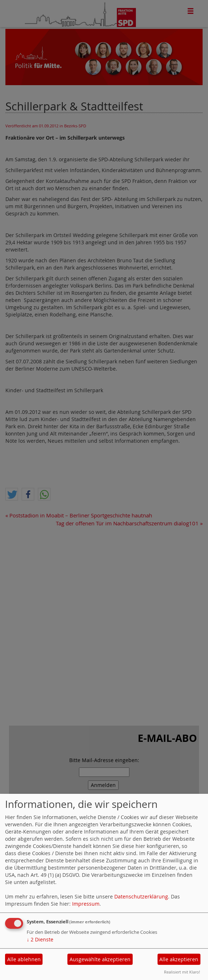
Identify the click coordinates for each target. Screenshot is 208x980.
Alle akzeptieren (179, 959)
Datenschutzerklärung (141, 896)
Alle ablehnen (24, 959)
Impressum (86, 904)
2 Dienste (40, 939)
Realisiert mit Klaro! (182, 972)
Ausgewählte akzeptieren (100, 959)
